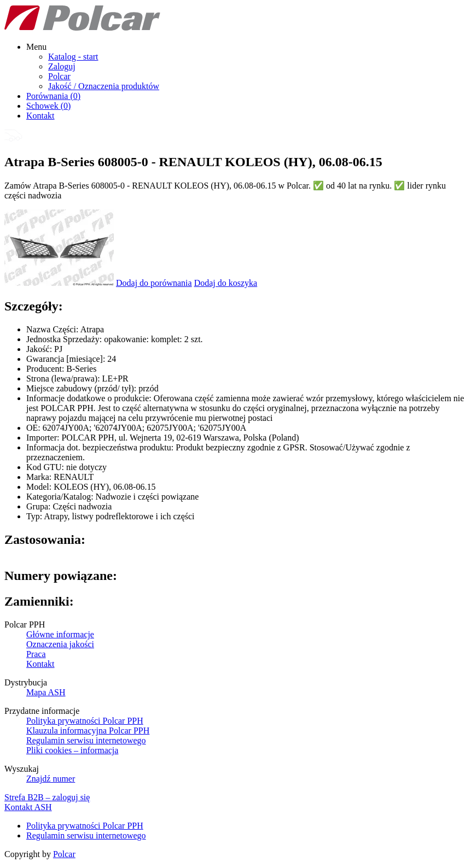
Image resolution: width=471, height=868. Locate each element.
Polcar (59, 76)
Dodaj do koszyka (226, 283)
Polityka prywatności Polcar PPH (85, 721)
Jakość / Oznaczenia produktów (104, 86)
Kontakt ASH (28, 807)
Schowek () (48, 106)
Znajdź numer (51, 779)
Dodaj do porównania (154, 283)
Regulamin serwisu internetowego (86, 740)
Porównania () (53, 96)
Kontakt (40, 116)
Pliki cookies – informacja (72, 750)
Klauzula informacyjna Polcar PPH (88, 731)
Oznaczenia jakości (60, 644)
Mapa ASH (46, 692)
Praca (36, 654)
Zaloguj (62, 66)
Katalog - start (73, 57)
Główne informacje (60, 634)
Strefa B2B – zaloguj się (47, 797)
